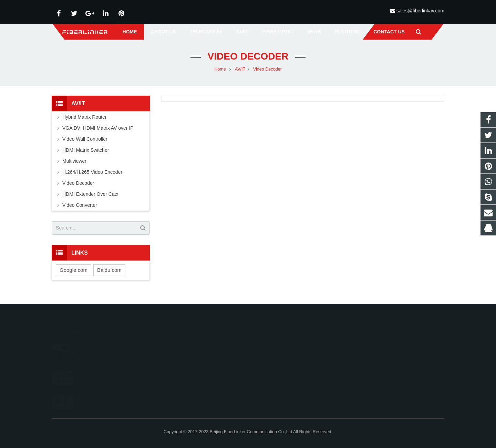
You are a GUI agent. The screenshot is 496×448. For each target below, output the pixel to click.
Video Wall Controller (85, 140)
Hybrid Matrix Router (84, 118)
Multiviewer (74, 162)
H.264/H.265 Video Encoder (92, 173)
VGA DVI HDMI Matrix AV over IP (98, 129)
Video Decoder (248, 58)
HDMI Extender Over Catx (90, 195)
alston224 (270, 375)
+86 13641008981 (278, 355)
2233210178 (273, 345)
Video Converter (80, 206)
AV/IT (240, 71)
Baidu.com (109, 271)
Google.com (74, 271)
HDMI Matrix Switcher (86, 151)
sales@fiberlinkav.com (420, 11)
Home (220, 71)
